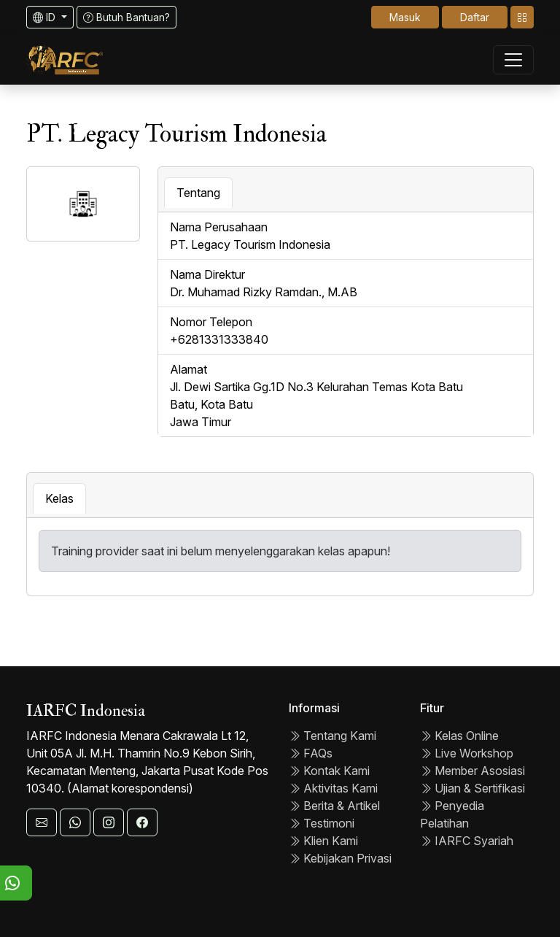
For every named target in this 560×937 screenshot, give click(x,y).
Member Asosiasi (472, 771)
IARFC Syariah (467, 841)
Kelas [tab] (59, 498)
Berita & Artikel (334, 806)
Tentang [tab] (198, 193)
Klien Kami (323, 841)
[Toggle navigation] (522, 17)
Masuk (405, 17)
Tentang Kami (332, 736)
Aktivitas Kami (333, 788)
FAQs (311, 753)
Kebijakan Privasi (340, 858)
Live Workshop (467, 753)
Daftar (475, 17)
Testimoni (322, 823)
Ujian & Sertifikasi (472, 788)
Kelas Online (459, 736)
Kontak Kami (329, 771)
